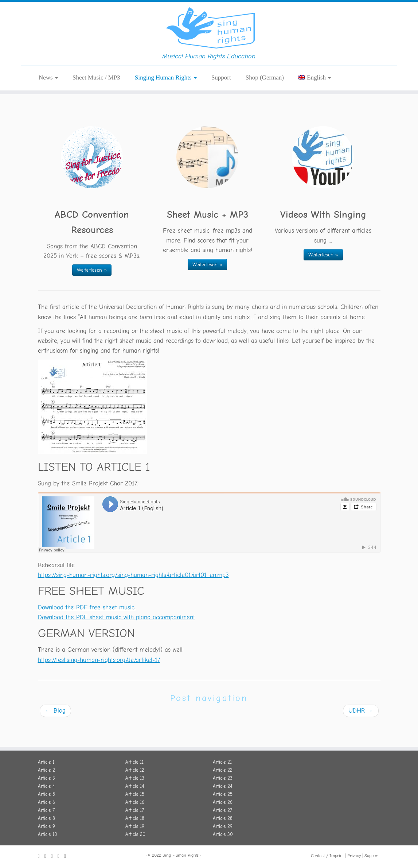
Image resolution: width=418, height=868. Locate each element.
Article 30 (223, 834)
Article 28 (223, 818)
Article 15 (135, 794)
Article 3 (46, 778)
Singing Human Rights (166, 100)
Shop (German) (265, 100)
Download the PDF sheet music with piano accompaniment (116, 640)
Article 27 (222, 810)
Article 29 (223, 826)
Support (221, 100)
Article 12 (135, 770)
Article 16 (135, 802)
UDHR (361, 733)
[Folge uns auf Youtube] (61, 857)
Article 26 (223, 802)
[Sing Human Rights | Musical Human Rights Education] (209, 38)
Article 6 (46, 802)
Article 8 (46, 818)
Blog (55, 733)
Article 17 (135, 810)
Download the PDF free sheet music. (87, 630)
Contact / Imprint (327, 856)
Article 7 (46, 810)
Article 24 (222, 786)
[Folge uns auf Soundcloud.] (54, 857)
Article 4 (46, 786)
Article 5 (46, 794)
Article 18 (135, 818)
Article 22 (223, 770)
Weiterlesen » (92, 293)
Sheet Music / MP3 (96, 100)
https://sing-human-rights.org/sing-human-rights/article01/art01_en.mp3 (133, 598)
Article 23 (223, 778)
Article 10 (48, 834)
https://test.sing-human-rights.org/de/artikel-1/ (99, 683)
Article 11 (134, 762)
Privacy (354, 856)
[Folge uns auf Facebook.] (41, 857)
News (48, 100)
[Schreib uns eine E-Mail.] (67, 857)
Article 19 (135, 826)
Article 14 (135, 786)
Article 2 (46, 770)
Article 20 (135, 834)
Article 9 (46, 826)
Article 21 (222, 762)
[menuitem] (315, 100)
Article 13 (135, 778)
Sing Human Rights (181, 855)
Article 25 (223, 794)
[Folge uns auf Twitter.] (48, 857)
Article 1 (46, 762)
